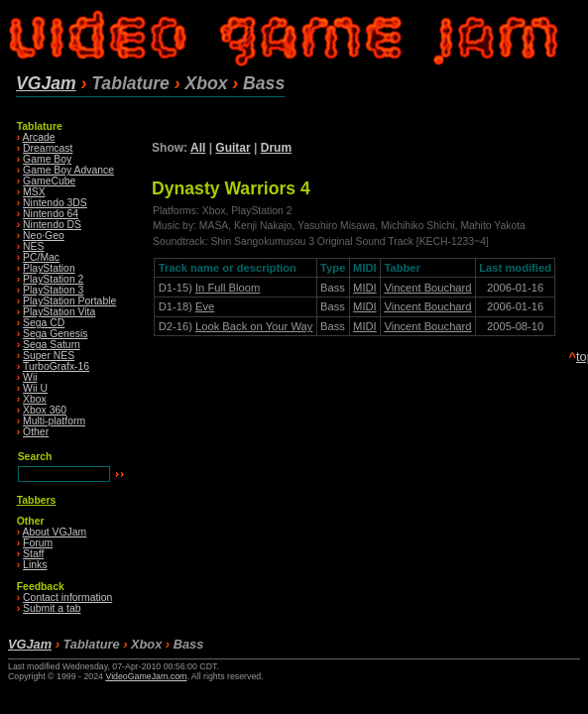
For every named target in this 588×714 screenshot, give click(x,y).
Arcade (39, 137)
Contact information (67, 597)
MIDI (365, 288)
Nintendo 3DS (55, 203)
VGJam (46, 83)
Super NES (49, 356)
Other (36, 432)
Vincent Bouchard (427, 288)
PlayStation (49, 268)
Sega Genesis (55, 334)
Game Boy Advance (68, 170)
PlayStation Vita (59, 312)
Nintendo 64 (51, 214)
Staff (33, 554)
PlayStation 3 (53, 290)
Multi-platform (54, 421)
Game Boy (47, 159)
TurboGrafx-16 (56, 366)
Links (35, 565)
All (198, 148)
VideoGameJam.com (146, 676)
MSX (34, 192)
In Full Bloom (228, 288)
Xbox (35, 399)
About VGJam (55, 532)
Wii (30, 377)
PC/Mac (41, 257)
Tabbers (37, 500)
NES (33, 246)
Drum (276, 148)
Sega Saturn (52, 345)
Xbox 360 (45, 410)
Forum (38, 543)
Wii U (35, 388)
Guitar (233, 148)
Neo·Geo (44, 236)
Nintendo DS (52, 225)
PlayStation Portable (69, 301)
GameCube (49, 181)
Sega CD (44, 323)
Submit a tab (52, 608)
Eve (205, 306)
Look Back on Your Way (254, 326)
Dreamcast (48, 148)
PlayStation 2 (53, 279)
